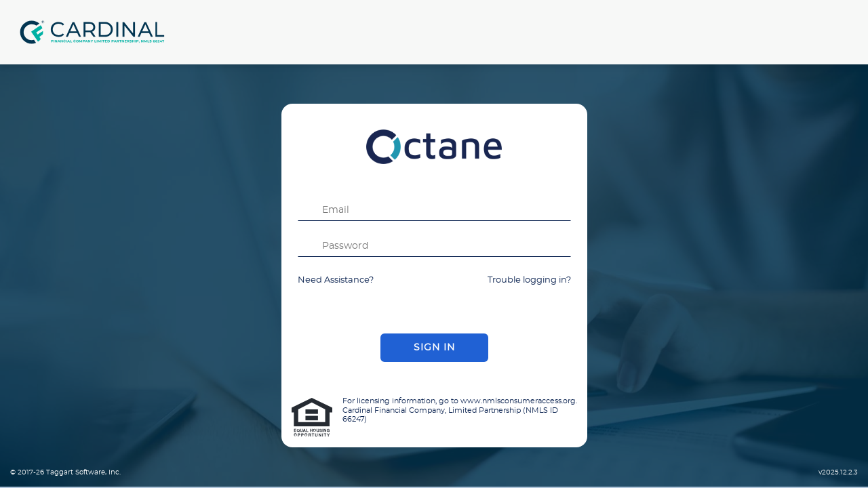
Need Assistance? (336, 280)
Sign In (434, 348)
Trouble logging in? (529, 280)
